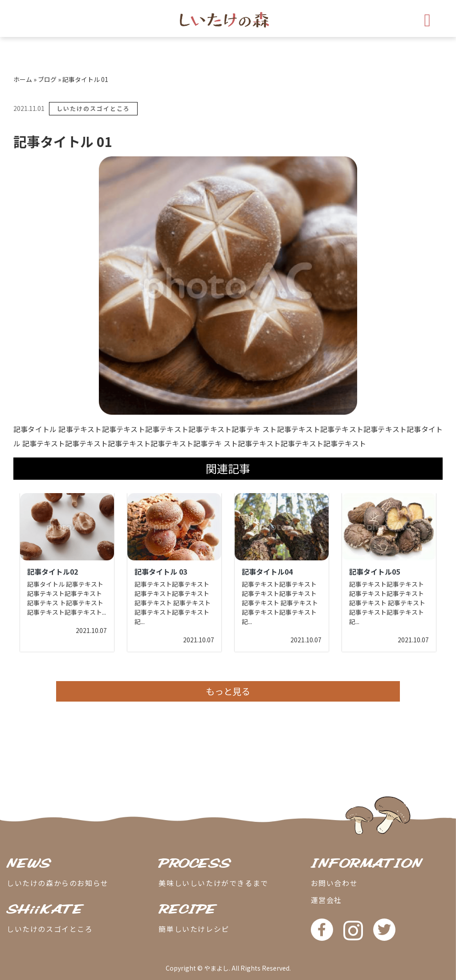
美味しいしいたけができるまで (213, 883)
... (104, 612)
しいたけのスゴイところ (93, 108)
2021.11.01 (29, 108)
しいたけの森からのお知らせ (58, 883)
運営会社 (326, 900)
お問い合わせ (334, 883)
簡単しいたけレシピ (194, 929)
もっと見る (228, 691)
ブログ (47, 79)
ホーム (23, 79)
